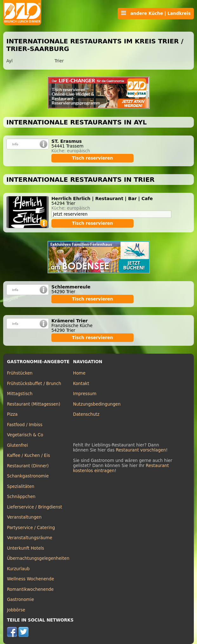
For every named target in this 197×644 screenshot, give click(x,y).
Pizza (12, 414)
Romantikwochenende (30, 589)
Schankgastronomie (28, 476)
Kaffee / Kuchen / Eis (29, 455)
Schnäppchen (21, 497)
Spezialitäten (21, 486)
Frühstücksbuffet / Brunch (34, 384)
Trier (59, 61)
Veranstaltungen (24, 517)
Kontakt (81, 384)
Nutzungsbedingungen (97, 404)
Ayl (10, 61)
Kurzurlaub (18, 569)
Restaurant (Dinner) (28, 466)
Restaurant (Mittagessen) (34, 404)
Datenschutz (86, 414)
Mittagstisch (20, 394)
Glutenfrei (17, 445)
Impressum (85, 394)
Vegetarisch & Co (25, 435)
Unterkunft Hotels (26, 548)
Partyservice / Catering (31, 528)
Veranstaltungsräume (30, 538)
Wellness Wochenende (30, 579)
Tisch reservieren (93, 158)
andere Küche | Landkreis (156, 13)
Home (79, 373)
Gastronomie (20, 600)
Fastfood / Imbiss (25, 425)
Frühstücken (20, 373)
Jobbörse (16, 610)
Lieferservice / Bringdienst (35, 507)
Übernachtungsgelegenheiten (38, 558)
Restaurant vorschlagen (141, 450)
